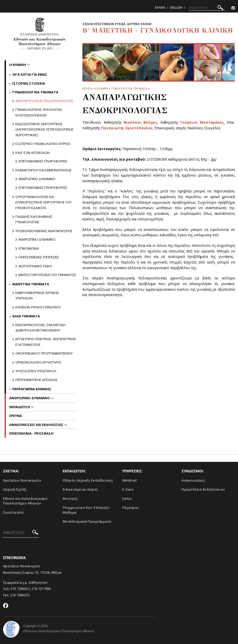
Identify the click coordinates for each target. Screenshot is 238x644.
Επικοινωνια (29, 248)
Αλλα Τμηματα (26, 316)
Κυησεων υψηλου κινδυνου (38, 307)
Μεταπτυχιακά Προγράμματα (87, 521)
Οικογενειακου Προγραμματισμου (44, 353)
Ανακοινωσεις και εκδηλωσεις (37, 425)
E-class (128, 489)
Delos (127, 499)
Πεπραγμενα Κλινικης (32, 389)
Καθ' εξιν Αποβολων (32, 153)
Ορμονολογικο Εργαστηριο (38, 362)
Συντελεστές (14, 512)
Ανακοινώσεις (193, 480)
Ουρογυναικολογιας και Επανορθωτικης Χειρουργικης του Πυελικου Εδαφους (44, 202)
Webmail (130, 480)
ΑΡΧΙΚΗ (87, 88)
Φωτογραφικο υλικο (35, 266)
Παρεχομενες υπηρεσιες (39, 257)
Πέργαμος (131, 508)
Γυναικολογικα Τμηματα (129, 88)
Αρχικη (160, 8)
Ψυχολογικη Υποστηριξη (36, 371)
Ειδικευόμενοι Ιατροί (80, 489)
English (176, 8)
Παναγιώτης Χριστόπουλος (127, 128)
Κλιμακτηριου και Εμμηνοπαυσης (44, 170)
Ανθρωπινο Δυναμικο (30, 398)
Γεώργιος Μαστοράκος (202, 122)
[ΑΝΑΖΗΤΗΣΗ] (207, 8)
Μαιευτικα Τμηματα (31, 284)
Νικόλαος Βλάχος (140, 122)
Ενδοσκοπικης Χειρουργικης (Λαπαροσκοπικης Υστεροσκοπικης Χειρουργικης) (44, 129)
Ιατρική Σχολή (15, 489)
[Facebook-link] (233, 8)
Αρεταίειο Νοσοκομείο (22, 480)
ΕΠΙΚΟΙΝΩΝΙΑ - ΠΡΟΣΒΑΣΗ (31, 433)
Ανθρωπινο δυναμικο (37, 179)
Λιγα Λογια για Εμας (30, 74)
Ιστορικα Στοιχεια (29, 83)
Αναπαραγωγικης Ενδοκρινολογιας (44, 101)
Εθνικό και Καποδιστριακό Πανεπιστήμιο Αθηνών (25, 501)
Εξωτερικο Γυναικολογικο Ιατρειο (43, 144)
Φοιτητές (70, 499)
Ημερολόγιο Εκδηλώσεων (203, 489)
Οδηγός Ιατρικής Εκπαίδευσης (88, 480)
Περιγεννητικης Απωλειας (36, 380)
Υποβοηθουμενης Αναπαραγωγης (44, 231)
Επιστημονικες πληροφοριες (43, 161)
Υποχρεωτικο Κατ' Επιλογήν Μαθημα (86, 510)
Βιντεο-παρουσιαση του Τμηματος (47, 275)
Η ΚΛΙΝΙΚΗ (101, 88)
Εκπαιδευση (20, 407)
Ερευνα (16, 416)
